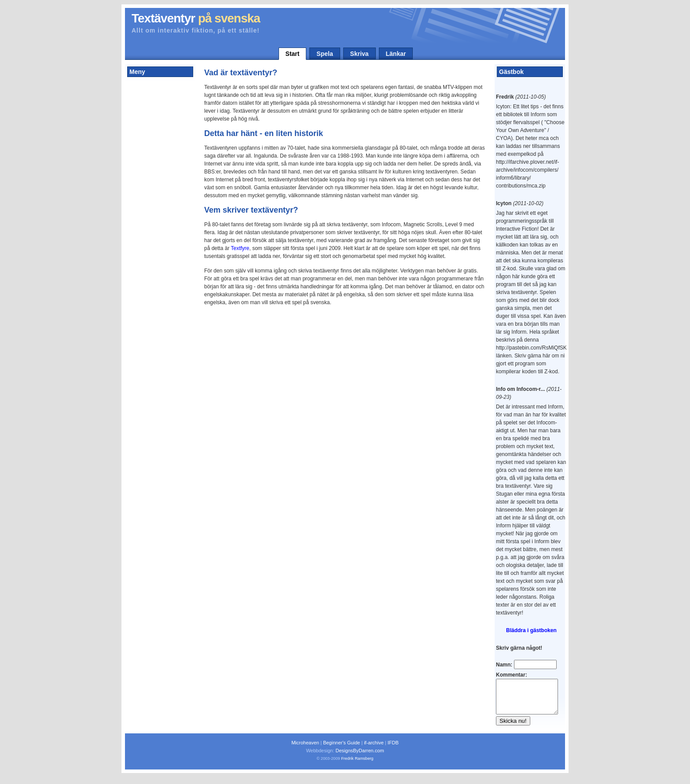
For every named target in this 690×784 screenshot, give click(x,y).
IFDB (393, 749)
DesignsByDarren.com (360, 757)
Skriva (360, 54)
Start (293, 54)
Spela (325, 54)
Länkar (396, 54)
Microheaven (305, 749)
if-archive (374, 749)
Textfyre (240, 248)
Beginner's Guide (341, 749)
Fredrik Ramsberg (357, 765)
